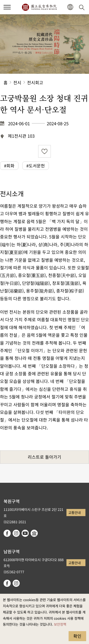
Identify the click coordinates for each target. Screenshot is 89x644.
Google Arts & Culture (34, 533)
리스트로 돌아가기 (44, 457)
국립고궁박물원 (39, 7)
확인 (77, 636)
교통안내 (75, 512)
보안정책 (60, 624)
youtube (25, 533)
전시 (17, 82)
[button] (7, 7)
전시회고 (35, 82)
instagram (16, 533)
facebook (7, 533)
